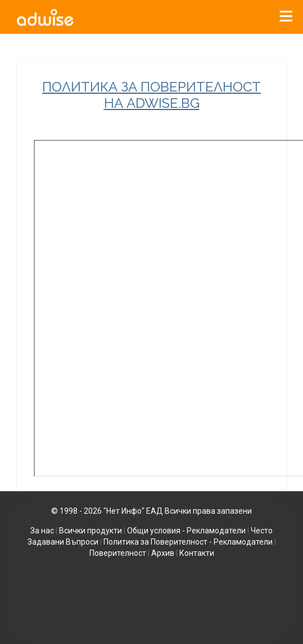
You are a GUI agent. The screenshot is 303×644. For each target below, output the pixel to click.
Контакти (197, 553)
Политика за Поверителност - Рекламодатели (188, 542)
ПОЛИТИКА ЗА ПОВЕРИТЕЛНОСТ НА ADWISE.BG (151, 95)
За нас (42, 531)
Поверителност (118, 553)
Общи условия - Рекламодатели (186, 531)
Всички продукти (91, 531)
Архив (163, 553)
